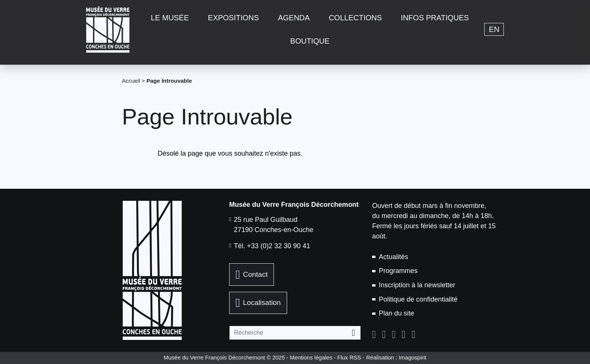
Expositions (234, 18)
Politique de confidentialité (418, 299)
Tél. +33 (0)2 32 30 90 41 (272, 246)
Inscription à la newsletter (417, 285)
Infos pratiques (435, 18)
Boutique (310, 41)
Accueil (131, 81)
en (494, 29)
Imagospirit (413, 357)
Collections (355, 18)
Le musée (170, 18)
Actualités (394, 257)
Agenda (294, 18)
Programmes (398, 271)
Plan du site (397, 313)
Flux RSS (349, 357)
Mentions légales (311, 357)
